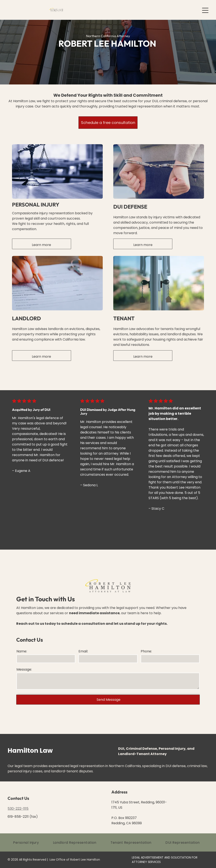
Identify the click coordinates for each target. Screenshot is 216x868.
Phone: (146, 651)
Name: (22, 651)
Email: (83, 651)
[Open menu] (205, 10)
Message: (24, 669)
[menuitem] (28, 843)
